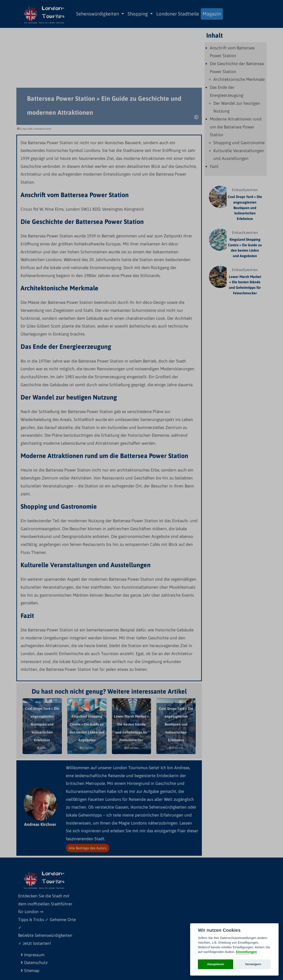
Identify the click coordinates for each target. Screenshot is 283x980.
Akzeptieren (216, 964)
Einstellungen (246, 952)
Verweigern (253, 964)
